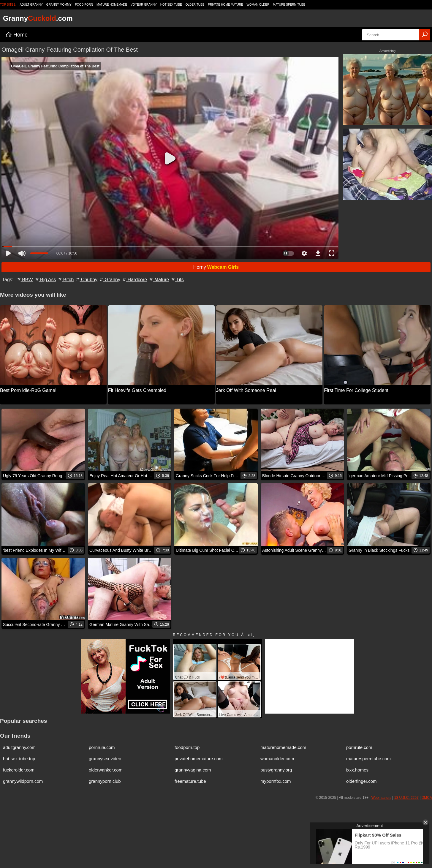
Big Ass (45, 280)
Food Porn (84, 5)
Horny (216, 267)
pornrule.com (102, 747)
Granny (109, 280)
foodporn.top (187, 747)
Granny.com (38, 18)
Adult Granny (31, 5)
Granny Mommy (59, 5)
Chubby (86, 280)
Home (16, 35)
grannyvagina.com (193, 770)
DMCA (427, 798)
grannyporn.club (105, 781)
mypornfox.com (276, 781)
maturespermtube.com (368, 759)
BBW (24, 280)
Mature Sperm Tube (289, 5)
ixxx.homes (357, 770)
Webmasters (381, 798)
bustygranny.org (276, 770)
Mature (159, 280)
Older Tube (195, 5)
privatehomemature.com (199, 759)
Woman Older (258, 5)
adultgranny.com (19, 747)
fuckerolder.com (19, 770)
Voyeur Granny (144, 5)
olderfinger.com (361, 781)
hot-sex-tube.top (19, 759)
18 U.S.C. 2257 (406, 798)
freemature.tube (190, 781)
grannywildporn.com (23, 781)
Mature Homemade (112, 5)
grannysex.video (105, 759)
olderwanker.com (106, 770)
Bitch (65, 280)
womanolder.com (277, 759)
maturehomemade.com (283, 747)
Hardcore (134, 280)
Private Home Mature (225, 5)
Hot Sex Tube (171, 5)
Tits (177, 280)
